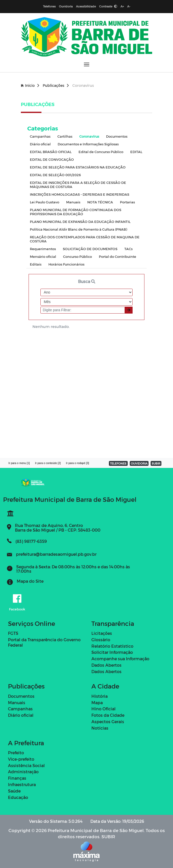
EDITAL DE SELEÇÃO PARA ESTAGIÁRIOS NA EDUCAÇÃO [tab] (78, 167)
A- (129, 6)
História (100, 696)
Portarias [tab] (127, 202)
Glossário (101, 640)
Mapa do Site (30, 581)
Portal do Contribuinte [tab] (118, 256)
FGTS (13, 633)
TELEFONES (118, 463)
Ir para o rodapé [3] (77, 463)
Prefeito (16, 753)
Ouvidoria (66, 6)
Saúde (14, 791)
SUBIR (156, 463)
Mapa (97, 702)
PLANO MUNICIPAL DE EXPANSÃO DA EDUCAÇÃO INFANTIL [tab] (80, 221)
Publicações (56, 85)
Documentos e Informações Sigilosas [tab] (88, 144)
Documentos (21, 696)
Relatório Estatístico (112, 646)
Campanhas (20, 709)
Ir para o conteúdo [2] (48, 463)
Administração (23, 772)
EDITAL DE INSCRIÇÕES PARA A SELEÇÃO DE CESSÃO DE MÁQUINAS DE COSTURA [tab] (78, 185)
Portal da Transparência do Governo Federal (44, 642)
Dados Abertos (106, 665)
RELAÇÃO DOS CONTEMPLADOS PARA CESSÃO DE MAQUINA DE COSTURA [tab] (85, 239)
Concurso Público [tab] (77, 256)
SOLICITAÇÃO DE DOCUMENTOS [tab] (90, 249)
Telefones (49, 6)
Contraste (108, 6)
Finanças (17, 778)
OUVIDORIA (139, 463)
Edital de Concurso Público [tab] (101, 152)
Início (30, 85)
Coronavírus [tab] (89, 136)
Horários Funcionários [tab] (66, 264)
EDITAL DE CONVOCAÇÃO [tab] (52, 159)
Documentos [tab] (117, 136)
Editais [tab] (36, 264)
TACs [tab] (128, 249)
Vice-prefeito (21, 759)
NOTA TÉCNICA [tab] (100, 202)
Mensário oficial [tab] (43, 256)
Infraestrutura (22, 784)
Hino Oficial (103, 709)
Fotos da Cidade (108, 715)
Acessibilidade (86, 6)
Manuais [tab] (73, 202)
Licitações (102, 633)
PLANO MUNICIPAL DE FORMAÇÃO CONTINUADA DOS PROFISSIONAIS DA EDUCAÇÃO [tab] (76, 212)
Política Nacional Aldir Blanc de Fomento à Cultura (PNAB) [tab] (78, 229)
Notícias (100, 728)
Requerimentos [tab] (43, 249)
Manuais (17, 702)
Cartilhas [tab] (65, 136)
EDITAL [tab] (136, 152)
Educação (18, 797)
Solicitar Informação (112, 652)
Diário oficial (21, 715)
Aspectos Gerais (108, 721)
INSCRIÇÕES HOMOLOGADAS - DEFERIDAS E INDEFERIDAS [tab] (80, 194)
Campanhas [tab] (40, 136)
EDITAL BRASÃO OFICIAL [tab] (51, 152)
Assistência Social (26, 765)
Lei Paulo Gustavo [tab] (45, 202)
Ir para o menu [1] (19, 463)
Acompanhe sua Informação (120, 659)
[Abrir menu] (87, 64)
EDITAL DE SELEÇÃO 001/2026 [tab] (55, 175)
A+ (122, 6)
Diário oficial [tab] (40, 144)
